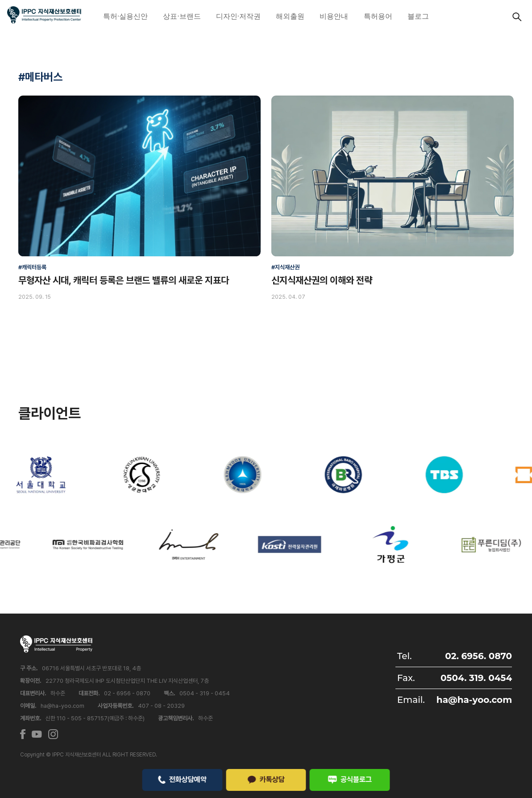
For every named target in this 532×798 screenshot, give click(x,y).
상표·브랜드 (182, 16)
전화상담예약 (182, 779)
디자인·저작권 (238, 16)
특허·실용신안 (125, 16)
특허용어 (378, 16)
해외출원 (290, 16)
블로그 (418, 16)
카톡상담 (266, 779)
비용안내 (334, 16)
